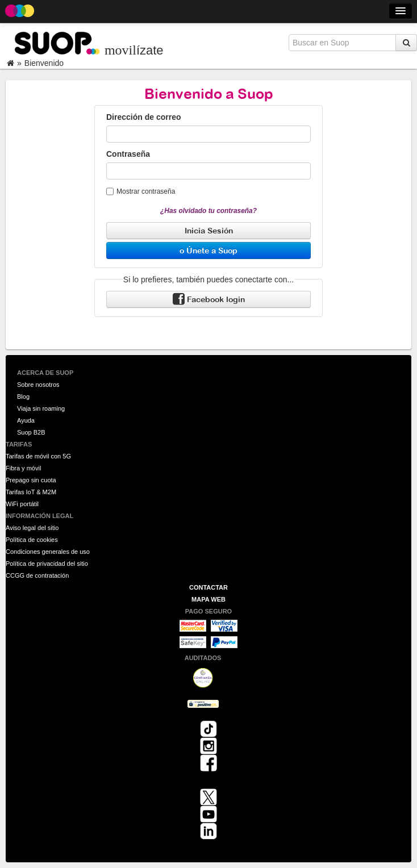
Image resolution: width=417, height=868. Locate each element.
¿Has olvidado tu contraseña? (208, 211)
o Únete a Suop (208, 250)
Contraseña (128, 154)
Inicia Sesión (209, 230)
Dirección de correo (144, 117)
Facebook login (209, 300)
